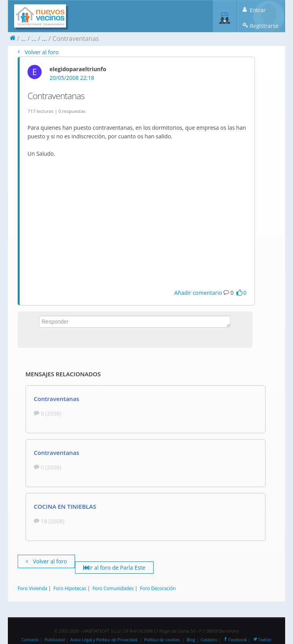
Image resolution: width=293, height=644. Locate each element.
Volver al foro (38, 52)
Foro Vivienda (32, 588)
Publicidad (55, 640)
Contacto (30, 640)
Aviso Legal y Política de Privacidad (104, 640)
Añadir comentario (198, 293)
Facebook (235, 640)
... (23, 39)
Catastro (209, 640)
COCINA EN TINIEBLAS (65, 506)
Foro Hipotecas (70, 588)
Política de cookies (162, 640)
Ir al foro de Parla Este (114, 568)
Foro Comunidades (113, 588)
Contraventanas (57, 399)
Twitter (262, 640)
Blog (191, 640)
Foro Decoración (158, 588)
